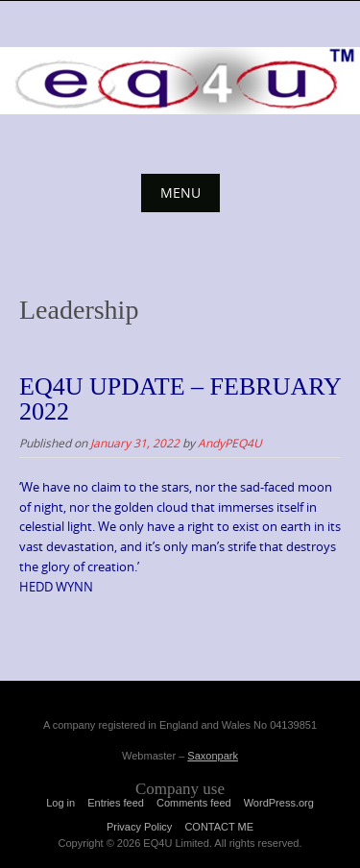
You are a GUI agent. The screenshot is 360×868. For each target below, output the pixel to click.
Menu (180, 193)
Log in (60, 803)
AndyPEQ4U (230, 443)
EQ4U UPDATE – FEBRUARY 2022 (180, 399)
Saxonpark (213, 756)
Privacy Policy (139, 827)
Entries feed (116, 803)
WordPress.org (279, 803)
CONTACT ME (219, 827)
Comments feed (194, 803)
